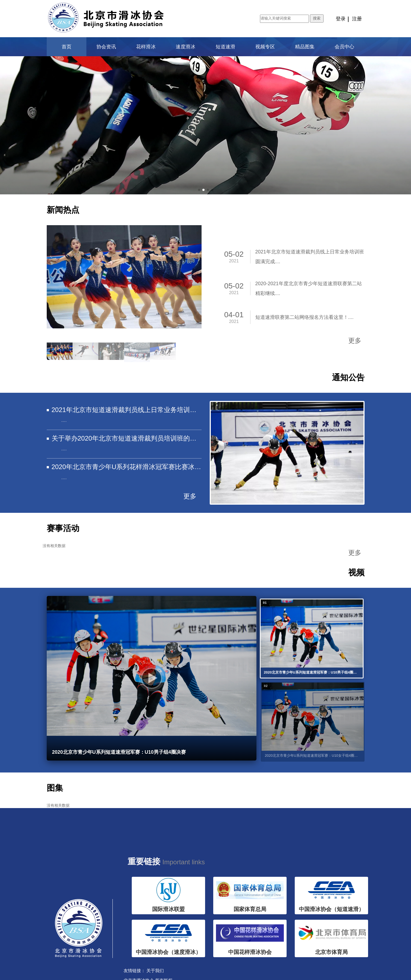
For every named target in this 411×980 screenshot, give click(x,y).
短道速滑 (225, 47)
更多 (355, 340)
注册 (357, 19)
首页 (67, 47)
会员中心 (344, 47)
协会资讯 (106, 47)
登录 (341, 19)
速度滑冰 (186, 47)
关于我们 (155, 971)
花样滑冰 (146, 47)
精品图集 (305, 47)
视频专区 (265, 47)
